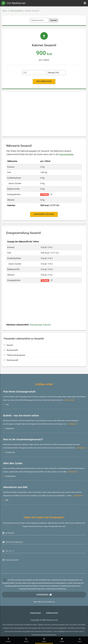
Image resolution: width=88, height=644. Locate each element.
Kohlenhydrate (11, 476)
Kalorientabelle (16, 11)
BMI (7, 500)
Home (4, 11)
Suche (26, 640)
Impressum (36, 613)
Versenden (42, 595)
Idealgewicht (10, 428)
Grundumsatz (10, 452)
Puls (7, 405)
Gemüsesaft (11, 360)
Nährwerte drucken (44, 214)
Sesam (8, 345)
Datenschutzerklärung (58, 589)
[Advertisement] (44, 114)
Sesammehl (11, 350)
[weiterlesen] (69, 400)
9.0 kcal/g (45, 195)
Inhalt (62, 640)
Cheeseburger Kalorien (40, 325)
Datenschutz (52, 613)
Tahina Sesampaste (14, 355)
